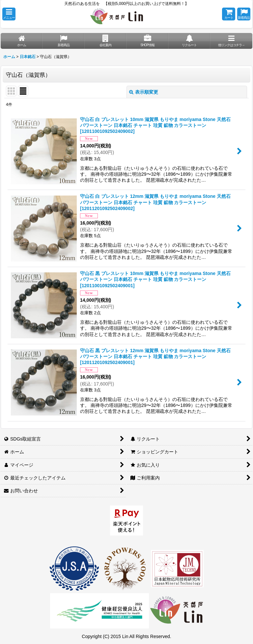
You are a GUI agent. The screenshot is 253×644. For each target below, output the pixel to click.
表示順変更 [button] (144, 92)
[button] (9, 14)
